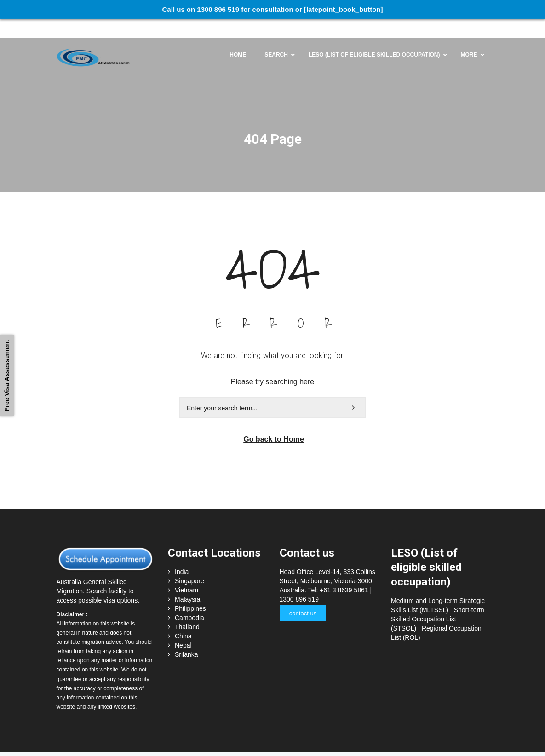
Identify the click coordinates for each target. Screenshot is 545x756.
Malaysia (187, 580)
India (182, 553)
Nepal (183, 626)
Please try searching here (272, 362)
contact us (302, 594)
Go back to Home (274, 420)
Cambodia (189, 599)
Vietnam (186, 571)
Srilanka (186, 636)
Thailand (187, 608)
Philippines (190, 590)
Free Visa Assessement (7, 375)
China (183, 617)
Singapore (189, 562)
